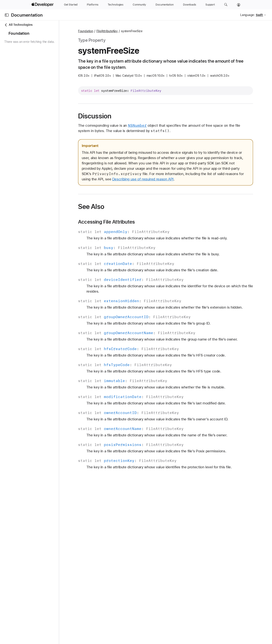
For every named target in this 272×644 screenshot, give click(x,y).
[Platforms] (92, 5)
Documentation (27, 15)
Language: (247, 15)
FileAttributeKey (131, 31)
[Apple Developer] (43, 5)
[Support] (210, 5)
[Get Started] (71, 5)
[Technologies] (116, 5)
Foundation (110, 31)
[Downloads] (190, 5)
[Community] (139, 5)
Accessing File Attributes (131, 227)
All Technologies (18, 25)
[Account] (239, 5)
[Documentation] (164, 5)
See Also (116, 212)
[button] (226, 5)
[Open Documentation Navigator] (7, 15)
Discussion (119, 116)
